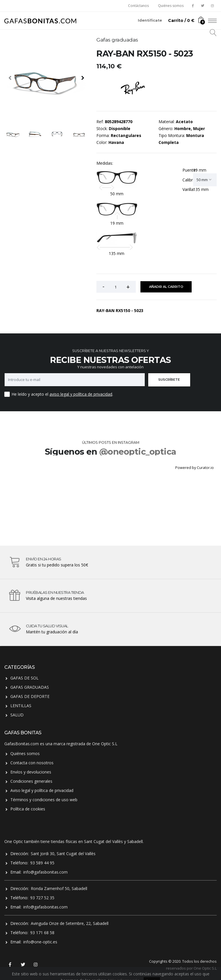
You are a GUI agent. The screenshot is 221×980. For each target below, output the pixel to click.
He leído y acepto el (30, 394)
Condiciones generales (31, 781)
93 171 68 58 (42, 933)
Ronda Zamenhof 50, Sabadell (59, 888)
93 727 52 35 (42, 898)
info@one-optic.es (40, 942)
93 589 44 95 (42, 863)
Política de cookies (28, 809)
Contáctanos (138, 6)
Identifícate (150, 20)
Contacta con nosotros (32, 763)
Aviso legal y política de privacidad (42, 790)
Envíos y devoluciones (31, 772)
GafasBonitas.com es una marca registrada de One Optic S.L (61, 744)
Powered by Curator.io (195, 468)
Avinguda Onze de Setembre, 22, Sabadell (70, 923)
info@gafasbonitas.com (45, 872)
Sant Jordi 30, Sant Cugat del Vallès (63, 854)
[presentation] (10, 78)
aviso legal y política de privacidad (81, 394)
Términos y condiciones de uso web (44, 800)
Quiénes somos (171, 6)
